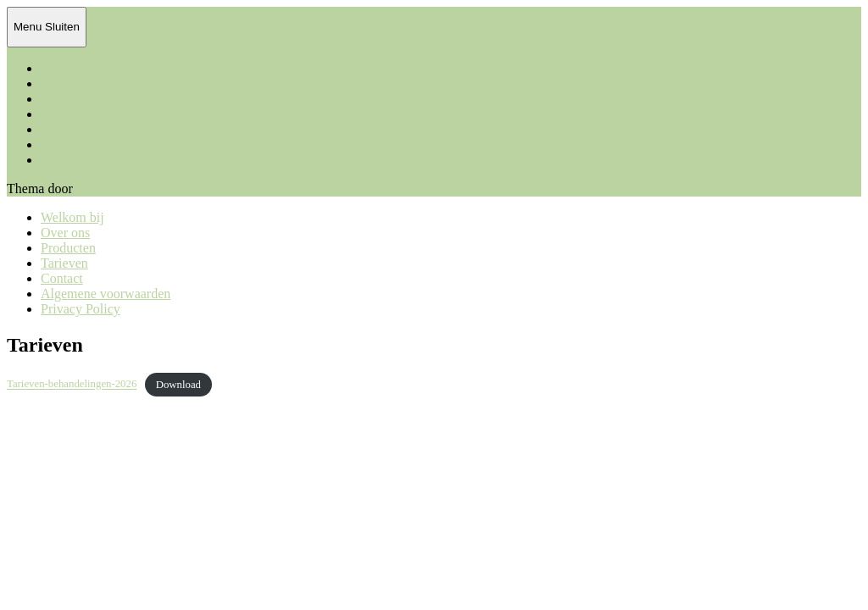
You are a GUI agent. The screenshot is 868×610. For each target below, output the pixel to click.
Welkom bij (72, 68)
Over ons (65, 83)
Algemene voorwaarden (106, 144)
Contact (62, 129)
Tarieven (64, 114)
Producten (68, 99)
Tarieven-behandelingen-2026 (72, 385)
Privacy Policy (81, 160)
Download (178, 385)
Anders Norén (114, 189)
